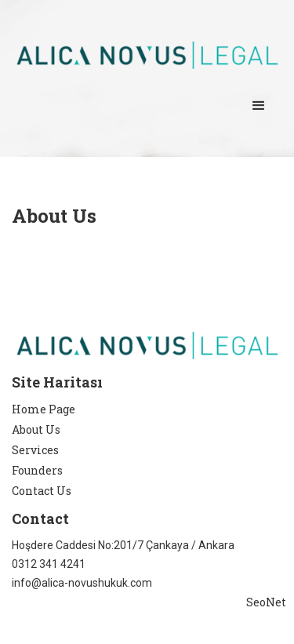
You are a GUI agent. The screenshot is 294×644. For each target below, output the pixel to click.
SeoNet (266, 602)
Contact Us (42, 491)
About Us (36, 429)
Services (35, 450)
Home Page (44, 409)
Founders (37, 470)
